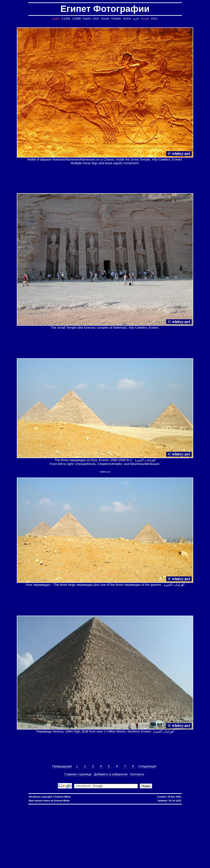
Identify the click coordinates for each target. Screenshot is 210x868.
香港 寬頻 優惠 (97, 806)
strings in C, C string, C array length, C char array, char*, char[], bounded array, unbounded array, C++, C (74, 818)
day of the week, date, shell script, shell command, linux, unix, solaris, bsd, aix (114, 816)
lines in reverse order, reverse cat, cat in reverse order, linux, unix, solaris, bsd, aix (34, 827)
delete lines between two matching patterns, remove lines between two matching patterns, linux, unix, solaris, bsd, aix (71, 823)
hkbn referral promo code (11, 806)
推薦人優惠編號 (146, 806)
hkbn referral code (28, 806)
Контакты (137, 774)
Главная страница (78, 774)
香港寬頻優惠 (120, 806)
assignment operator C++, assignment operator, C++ (162, 808)
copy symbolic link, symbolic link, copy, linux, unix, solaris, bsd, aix (113, 813)
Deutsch (127, 18)
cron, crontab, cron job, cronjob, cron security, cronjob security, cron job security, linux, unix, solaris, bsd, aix (132, 815)
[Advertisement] (105, 179)
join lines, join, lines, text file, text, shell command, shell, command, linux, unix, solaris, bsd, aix (171, 825)
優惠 (113, 806)
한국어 (154, 18)
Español (87, 18)
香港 (105, 806)
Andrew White (63, 797)
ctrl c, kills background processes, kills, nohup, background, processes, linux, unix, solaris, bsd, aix (52, 815)
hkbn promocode (56, 806)
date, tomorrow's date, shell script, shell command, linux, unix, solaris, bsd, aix (54, 816)
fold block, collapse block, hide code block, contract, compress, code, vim (175, 863)
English (56, 18)
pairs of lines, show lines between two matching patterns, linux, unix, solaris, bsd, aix (98, 827)
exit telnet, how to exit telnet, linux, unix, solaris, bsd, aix (107, 859)
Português (116, 18)
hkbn (77, 806)
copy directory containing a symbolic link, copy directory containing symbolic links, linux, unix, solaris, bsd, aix (45, 813)
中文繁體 (76, 18)
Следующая (147, 766)
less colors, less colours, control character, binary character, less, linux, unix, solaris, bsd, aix (61, 837)
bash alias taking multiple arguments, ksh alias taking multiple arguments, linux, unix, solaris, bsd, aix (134, 847)
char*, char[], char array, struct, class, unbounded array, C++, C (138, 818)
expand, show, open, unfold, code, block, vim (95, 865)
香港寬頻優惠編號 (133, 806)
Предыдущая (62, 766)
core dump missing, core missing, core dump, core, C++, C (161, 813)
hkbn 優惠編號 (85, 806)
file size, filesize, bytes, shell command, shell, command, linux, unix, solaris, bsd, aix (47, 834)
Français (105, 18)
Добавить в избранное (111, 774)
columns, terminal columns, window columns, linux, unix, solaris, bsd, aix (171, 861)
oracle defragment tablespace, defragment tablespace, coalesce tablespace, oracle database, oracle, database (80, 846)
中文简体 (66, 18)
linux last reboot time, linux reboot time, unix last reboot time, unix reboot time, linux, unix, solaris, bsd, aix (55, 847)
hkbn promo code (43, 806)
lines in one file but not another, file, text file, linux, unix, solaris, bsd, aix (107, 825)
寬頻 (109, 806)
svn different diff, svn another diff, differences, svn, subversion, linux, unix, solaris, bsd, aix (66, 853)
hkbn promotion (69, 806)
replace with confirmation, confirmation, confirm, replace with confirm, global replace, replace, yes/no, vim (153, 865)
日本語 (96, 18)
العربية (136, 18)
